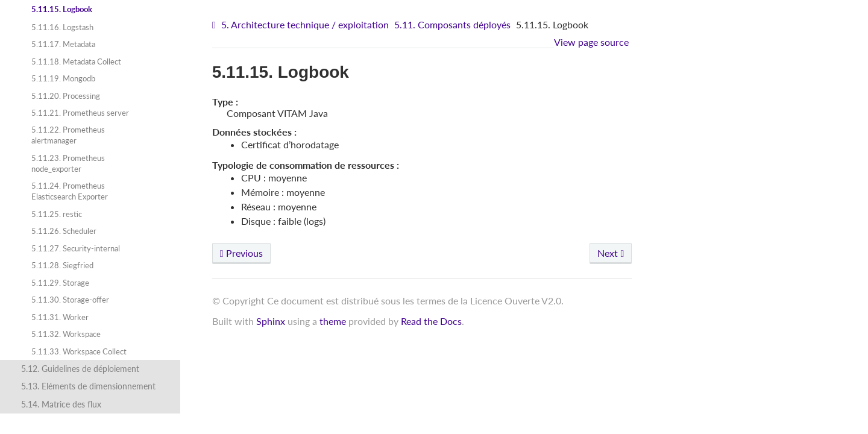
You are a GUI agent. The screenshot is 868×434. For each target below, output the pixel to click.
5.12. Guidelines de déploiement (80, 369)
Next (611, 253)
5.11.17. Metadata (63, 44)
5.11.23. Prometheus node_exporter (68, 163)
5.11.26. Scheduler (64, 231)
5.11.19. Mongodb (63, 78)
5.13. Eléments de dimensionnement (88, 386)
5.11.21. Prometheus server (80, 113)
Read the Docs (431, 321)
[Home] (215, 25)
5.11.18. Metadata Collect (76, 61)
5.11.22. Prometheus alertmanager (68, 135)
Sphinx (271, 321)
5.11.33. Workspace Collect (79, 351)
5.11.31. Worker (60, 317)
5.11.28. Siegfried (62, 265)
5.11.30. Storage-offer (70, 300)
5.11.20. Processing (66, 96)
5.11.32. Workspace (66, 334)
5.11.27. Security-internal (76, 248)
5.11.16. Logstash (62, 27)
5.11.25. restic (57, 214)
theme (333, 321)
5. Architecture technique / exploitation (305, 24)
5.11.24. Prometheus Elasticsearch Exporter (70, 191)
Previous (241, 253)
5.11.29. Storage (60, 283)
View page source (591, 42)
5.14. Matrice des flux (61, 404)
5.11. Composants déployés (452, 24)
